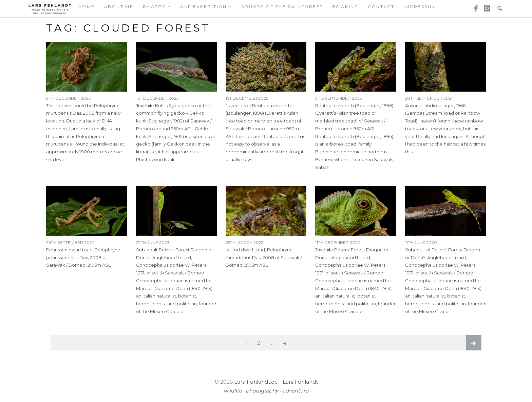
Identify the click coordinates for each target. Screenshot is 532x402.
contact (381, 7)
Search (498, 6)
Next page (474, 343)
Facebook (474, 6)
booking (345, 7)
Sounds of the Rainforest (282, 7)
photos (154, 7)
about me (119, 7)
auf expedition (204, 7)
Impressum (420, 7)
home (87, 7)
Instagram (486, 6)
